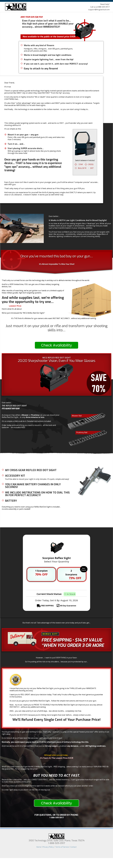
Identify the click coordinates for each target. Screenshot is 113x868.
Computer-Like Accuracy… (56, 334)
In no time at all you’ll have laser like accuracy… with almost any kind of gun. (32, 738)
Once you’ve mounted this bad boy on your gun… (57, 256)
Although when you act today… (57, 755)
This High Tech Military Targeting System (40, 16)
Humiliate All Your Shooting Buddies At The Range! (52, 118)
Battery (11, 501)
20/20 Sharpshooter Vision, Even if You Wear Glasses (56, 361)
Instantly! (56, 336)
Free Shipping (56, 640)
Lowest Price (15, 306)
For (37, 17)
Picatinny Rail (82, 432)
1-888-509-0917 (57, 817)
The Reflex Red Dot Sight (14, 406)
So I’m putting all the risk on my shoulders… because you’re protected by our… (56, 662)
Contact (73, 847)
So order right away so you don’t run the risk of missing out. (26, 790)
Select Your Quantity (57, 562)
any (32, 135)
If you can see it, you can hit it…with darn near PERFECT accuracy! (56, 64)
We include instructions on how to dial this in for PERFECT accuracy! (37, 494)
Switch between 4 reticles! (85, 160)
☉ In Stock (70, 594)
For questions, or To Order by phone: (57, 815)
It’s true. (8, 87)
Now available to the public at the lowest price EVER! (49, 37)
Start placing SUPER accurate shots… (26, 148)
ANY (87, 746)
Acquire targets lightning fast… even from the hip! (49, 60)
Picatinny (35, 415)
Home (39, 847)
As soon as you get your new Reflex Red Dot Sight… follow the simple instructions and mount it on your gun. (53, 701)
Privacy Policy (48, 847)
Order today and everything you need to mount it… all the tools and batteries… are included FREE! (29, 426)
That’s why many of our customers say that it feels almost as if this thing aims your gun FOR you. (45, 188)
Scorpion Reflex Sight (57, 558)
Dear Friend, (9, 83)
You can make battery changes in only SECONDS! (33, 486)
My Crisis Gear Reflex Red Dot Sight (31, 470)
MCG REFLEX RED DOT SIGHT (57, 358)
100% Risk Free (31, 676)
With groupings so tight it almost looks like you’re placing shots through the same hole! (34, 152)
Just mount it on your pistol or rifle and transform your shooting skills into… (57, 328)
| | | (56, 847)
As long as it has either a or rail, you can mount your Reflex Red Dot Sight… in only (31, 416)
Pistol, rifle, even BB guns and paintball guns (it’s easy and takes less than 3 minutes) (36, 138)
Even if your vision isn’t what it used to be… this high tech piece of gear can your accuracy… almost (48, 24)
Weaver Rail (77, 416)
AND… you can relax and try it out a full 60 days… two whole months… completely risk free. (46, 711)
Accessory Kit (15, 476)
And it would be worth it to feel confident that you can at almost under (54, 746)
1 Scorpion (41, 571)
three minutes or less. (35, 417)
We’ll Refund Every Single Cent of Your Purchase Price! (56, 720)
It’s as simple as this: (13, 129)
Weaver (25, 415)
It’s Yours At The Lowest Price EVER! (56, 758)
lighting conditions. (96, 746)
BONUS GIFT (50, 634)
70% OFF (41, 574)
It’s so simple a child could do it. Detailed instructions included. (26, 421)
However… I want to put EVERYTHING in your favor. (57, 658)
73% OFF (75, 578)
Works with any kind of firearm (39, 46)
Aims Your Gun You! (32, 17)
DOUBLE (63, 24)
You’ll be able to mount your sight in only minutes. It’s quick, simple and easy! (37, 479)
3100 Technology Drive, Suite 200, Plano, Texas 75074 (57, 842)
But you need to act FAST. (56, 776)
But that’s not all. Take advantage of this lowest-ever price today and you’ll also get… (56, 623)
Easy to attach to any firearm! (41, 69)
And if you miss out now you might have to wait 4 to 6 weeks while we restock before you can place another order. (48, 786)
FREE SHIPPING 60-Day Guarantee (58, 606)
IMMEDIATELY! (52, 27)
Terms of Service (62, 847)
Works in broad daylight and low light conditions (48, 55)
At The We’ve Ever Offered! (21, 306)
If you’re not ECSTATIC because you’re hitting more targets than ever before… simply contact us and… (51, 715)
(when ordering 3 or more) (77, 767)
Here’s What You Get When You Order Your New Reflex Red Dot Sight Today (36, 464)
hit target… (52, 746)
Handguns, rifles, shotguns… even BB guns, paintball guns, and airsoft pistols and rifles (48, 50)
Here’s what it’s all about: (12, 309)
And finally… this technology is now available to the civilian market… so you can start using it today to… (47, 109)
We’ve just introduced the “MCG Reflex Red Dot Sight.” (23, 313)
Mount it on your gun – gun (23, 135)
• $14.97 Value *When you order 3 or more (73, 643)
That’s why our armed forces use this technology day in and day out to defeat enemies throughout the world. (46, 280)
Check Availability (56, 345)
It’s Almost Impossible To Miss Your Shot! (57, 264)
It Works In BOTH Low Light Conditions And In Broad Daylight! (78, 220)
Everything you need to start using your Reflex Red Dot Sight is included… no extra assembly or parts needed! (31, 508)
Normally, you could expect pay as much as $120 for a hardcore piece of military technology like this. (45, 742)
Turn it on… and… (16, 144)
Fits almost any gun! (11, 408)
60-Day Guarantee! (34, 678)
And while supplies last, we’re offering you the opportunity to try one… (33, 300)
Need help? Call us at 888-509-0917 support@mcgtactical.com (99, 7)
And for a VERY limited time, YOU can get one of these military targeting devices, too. (31, 285)
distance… (73, 746)
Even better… (54, 216)
